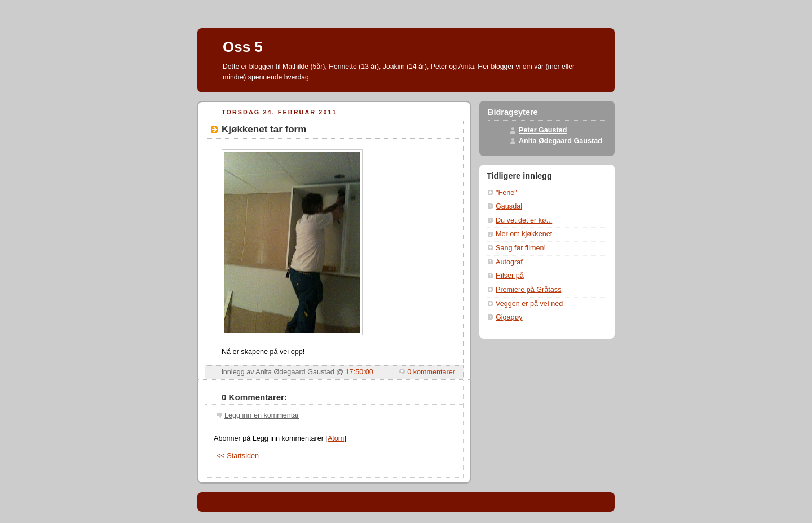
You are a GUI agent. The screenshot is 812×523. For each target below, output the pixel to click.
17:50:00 (359, 372)
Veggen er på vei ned (529, 304)
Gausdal (509, 206)
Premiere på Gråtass (528, 290)
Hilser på (510, 276)
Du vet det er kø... (524, 220)
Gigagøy (509, 317)
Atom (336, 438)
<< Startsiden (238, 456)
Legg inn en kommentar (262, 415)
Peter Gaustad (543, 130)
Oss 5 (243, 47)
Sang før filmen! (521, 248)
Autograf (509, 262)
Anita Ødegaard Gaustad (561, 141)
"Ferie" (506, 193)
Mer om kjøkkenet (524, 234)
